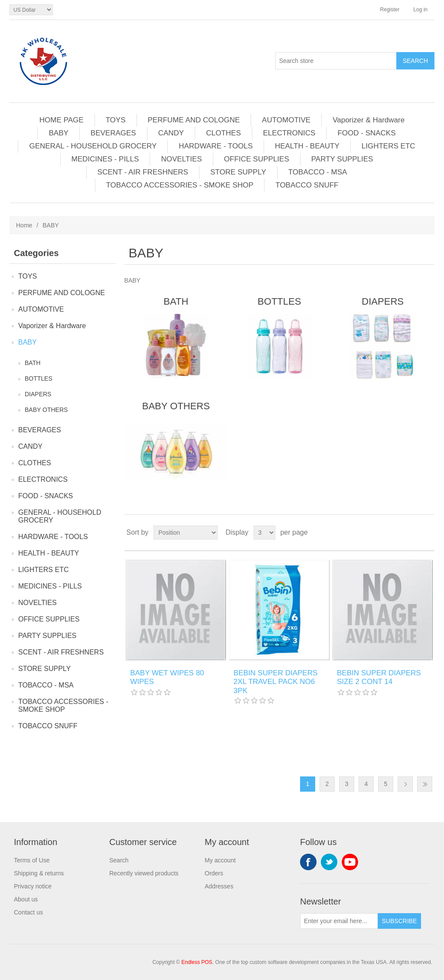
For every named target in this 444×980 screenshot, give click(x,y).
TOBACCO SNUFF (307, 185)
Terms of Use (32, 860)
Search (119, 860)
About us (26, 899)
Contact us (28, 912)
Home (24, 225)
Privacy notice (33, 886)
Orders (214, 873)
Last (425, 784)
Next (405, 784)
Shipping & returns (39, 873)
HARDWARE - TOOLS (216, 146)
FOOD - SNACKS (366, 133)
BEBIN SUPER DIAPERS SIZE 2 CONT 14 (379, 677)
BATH (33, 363)
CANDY (171, 133)
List (427, 533)
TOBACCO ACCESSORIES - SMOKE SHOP (180, 185)
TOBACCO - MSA (318, 172)
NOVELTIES (181, 159)
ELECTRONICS (289, 133)
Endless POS (197, 962)
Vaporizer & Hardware (369, 120)
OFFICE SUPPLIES (257, 159)
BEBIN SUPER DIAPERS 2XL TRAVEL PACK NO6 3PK (276, 682)
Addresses (219, 886)
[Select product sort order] (186, 533)
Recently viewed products (144, 873)
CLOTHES (223, 133)
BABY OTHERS (46, 410)
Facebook (308, 862)
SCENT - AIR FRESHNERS (143, 172)
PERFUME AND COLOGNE (194, 120)
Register (390, 10)
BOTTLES (39, 378)
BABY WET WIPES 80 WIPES (167, 677)
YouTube (350, 862)
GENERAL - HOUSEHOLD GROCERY (93, 146)
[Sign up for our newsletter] (339, 921)
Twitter (329, 862)
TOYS (116, 120)
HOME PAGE (62, 120)
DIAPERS (38, 394)
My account (220, 860)
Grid (411, 533)
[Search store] (336, 61)
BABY (58, 133)
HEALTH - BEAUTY (307, 146)
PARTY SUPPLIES (342, 159)
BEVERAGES (113, 133)
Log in (420, 10)
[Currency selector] (31, 10)
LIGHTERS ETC (388, 146)
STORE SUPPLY (238, 172)
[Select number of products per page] (264, 533)
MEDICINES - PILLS (105, 159)
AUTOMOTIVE (286, 120)
